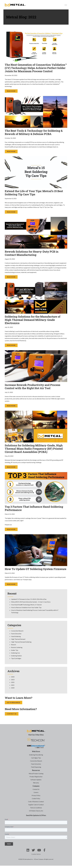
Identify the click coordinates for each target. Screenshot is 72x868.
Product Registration (36, 777)
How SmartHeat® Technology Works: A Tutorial (26, 605)
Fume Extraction (16, 634)
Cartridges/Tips (36, 758)
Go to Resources (13, 702)
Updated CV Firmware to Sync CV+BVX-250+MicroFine (29, 599)
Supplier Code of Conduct (36, 805)
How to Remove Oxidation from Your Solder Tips (26, 607)
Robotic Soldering (17, 647)
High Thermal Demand (18, 639)
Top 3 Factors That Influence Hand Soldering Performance (34, 508)
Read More (11, 91)
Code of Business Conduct (36, 802)
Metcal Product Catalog (36, 774)
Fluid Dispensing (36, 767)
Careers (36, 792)
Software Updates (36, 780)
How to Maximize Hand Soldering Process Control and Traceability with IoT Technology (35, 611)
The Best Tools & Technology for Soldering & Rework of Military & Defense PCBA (34, 132)
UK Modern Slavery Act (36, 811)
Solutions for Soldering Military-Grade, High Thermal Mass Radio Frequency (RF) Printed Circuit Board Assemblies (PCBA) (34, 449)
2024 (13, 677)
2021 (13, 685)
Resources (36, 770)
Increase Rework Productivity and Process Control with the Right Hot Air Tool (33, 387)
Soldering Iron (15, 653)
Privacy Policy (36, 795)
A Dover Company (39, 859)
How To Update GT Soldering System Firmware (36, 569)
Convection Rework (17, 631)
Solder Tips (15, 650)
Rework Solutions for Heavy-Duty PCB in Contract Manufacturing (32, 253)
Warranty (36, 783)
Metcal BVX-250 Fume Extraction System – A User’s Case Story (31, 602)
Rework (14, 645)
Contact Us (12, 714)
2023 (13, 680)
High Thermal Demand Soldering (21, 642)
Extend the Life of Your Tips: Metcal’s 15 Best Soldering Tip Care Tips (34, 193)
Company (36, 786)
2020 (13, 688)
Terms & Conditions (36, 808)
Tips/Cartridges (16, 658)
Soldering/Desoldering (36, 755)
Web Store (36, 751)
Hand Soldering (16, 636)
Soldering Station (16, 656)
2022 (13, 682)
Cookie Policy (36, 798)
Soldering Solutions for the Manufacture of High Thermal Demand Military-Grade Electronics (33, 320)
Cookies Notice (36, 854)
